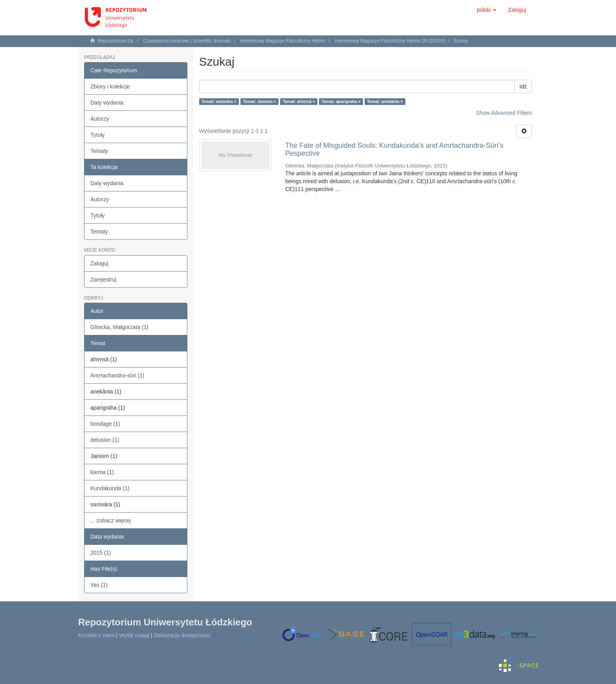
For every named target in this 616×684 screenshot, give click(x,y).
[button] (486, 10)
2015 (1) (101, 553)
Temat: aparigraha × (341, 101)
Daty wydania (107, 103)
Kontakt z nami (96, 635)
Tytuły (98, 135)
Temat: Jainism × (259, 101)
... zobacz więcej (111, 520)
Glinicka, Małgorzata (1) (119, 327)
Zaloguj (99, 263)
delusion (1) (105, 440)
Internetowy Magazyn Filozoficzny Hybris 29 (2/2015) (390, 41)
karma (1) (102, 472)
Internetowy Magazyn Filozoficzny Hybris (283, 41)
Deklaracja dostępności (182, 635)
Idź (523, 86)
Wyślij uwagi (134, 635)
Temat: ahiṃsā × (299, 101)
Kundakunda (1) (110, 488)
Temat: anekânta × (385, 101)
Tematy (99, 151)
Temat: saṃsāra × (219, 101)
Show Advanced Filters (504, 113)
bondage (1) (105, 424)
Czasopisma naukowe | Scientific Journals (187, 41)
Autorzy (100, 119)
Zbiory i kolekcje (110, 86)
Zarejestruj (103, 279)
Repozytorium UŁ (116, 41)
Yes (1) (99, 585)
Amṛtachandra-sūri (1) (117, 375)
